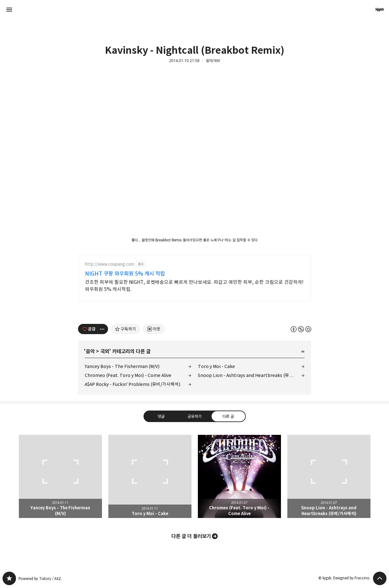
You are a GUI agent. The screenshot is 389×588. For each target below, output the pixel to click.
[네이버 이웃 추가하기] (154, 329)
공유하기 (194, 416)
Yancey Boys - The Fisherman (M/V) (122, 366)
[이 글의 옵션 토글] (103, 329)
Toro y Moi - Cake (216, 366)
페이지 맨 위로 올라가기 (380, 578)
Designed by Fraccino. (352, 578)
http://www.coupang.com (110, 264)
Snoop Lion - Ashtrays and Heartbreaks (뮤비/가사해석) (251, 375)
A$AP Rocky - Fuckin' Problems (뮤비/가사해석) (132, 384)
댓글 (161, 416)
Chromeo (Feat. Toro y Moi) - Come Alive (128, 375)
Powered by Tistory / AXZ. (40, 579)
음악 (90, 351)
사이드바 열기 (9, 10)
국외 (105, 351)
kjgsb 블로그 (9, 578)
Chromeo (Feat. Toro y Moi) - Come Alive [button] (239, 476)
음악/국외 (213, 61)
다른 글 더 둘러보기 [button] (191, 536)
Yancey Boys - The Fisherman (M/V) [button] (60, 476)
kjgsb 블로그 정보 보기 (380, 10)
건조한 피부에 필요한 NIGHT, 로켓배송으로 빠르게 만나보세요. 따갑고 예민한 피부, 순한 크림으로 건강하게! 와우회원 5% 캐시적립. (194, 286)
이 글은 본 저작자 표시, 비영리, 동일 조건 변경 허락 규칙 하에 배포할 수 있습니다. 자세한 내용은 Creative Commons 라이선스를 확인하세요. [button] (301, 329)
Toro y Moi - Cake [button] (150, 476)
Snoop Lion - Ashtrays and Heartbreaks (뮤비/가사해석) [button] (329, 476)
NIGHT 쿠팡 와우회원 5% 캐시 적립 (125, 274)
